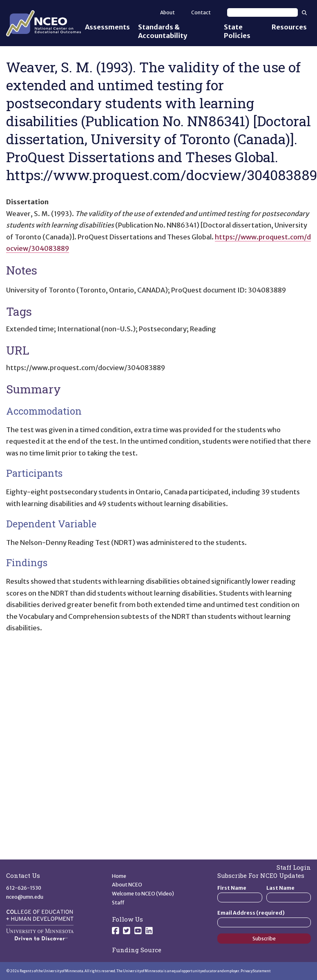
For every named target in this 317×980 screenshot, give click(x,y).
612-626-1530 (24, 888)
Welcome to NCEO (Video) (143, 894)
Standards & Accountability (163, 31)
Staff (118, 903)
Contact (201, 12)
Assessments (107, 27)
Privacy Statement (256, 971)
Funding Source (137, 950)
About (167, 12)
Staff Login (294, 867)
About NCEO (127, 885)
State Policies (237, 31)
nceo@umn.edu (25, 897)
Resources (289, 27)
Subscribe (264, 939)
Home (119, 876)
